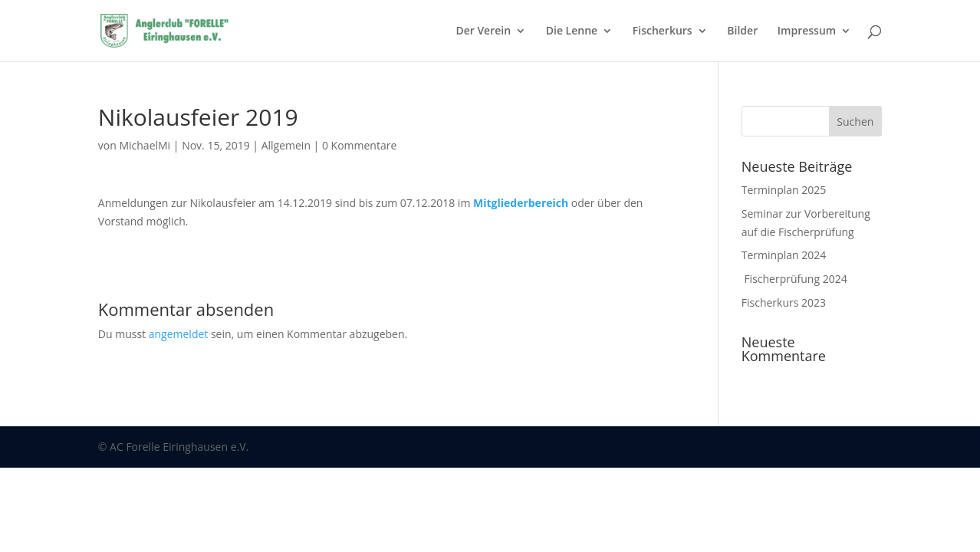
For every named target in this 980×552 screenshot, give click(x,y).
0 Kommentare (359, 145)
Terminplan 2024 (784, 255)
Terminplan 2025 (784, 190)
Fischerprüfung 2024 (794, 279)
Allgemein (286, 145)
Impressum (807, 31)
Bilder (742, 31)
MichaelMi (145, 145)
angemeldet (179, 334)
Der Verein (483, 31)
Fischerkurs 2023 (784, 302)
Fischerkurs (663, 31)
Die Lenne (572, 31)
